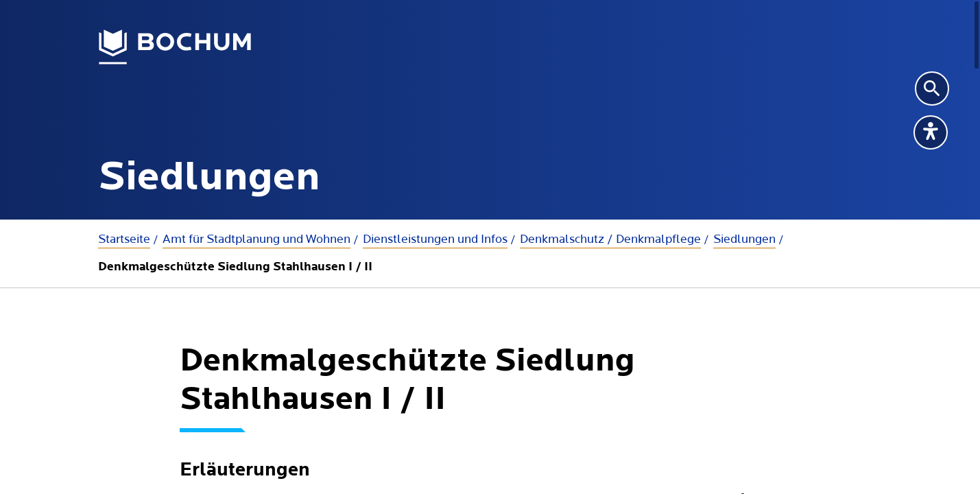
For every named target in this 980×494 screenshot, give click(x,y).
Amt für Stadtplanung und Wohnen (256, 239)
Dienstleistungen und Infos (435, 239)
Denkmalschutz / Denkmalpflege (610, 239)
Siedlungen (744, 239)
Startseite (124, 239)
